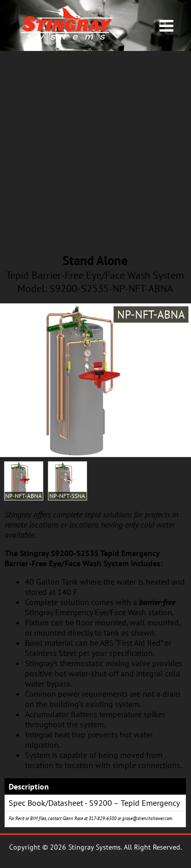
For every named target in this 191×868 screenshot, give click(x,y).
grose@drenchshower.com (147, 818)
